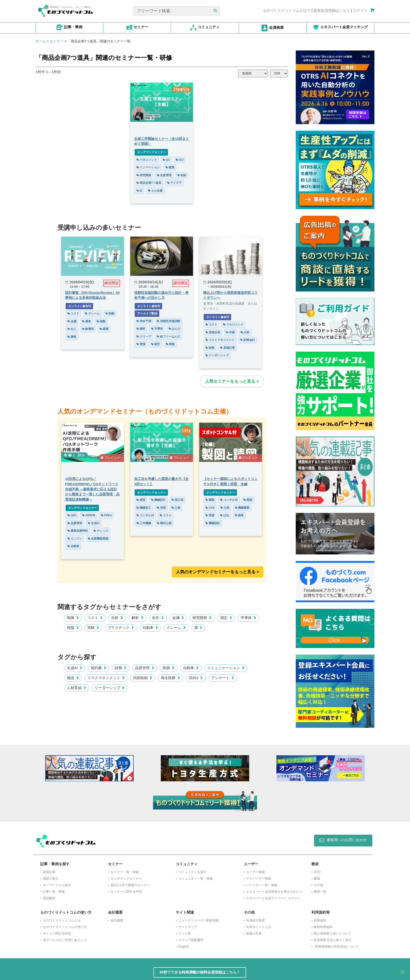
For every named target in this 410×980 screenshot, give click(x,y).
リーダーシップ (217, 355)
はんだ (175, 329)
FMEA (106, 515)
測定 (226, 618)
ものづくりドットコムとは (62, 920)
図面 (141, 500)
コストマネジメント (220, 340)
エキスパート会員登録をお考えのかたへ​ (274, 892)
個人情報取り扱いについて (333, 933)
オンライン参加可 (79, 306)
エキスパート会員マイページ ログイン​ (273, 898)
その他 (318, 885)
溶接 (210, 515)
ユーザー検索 (255, 872)
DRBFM (89, 515)
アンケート (223, 678)
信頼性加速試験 (169, 321)
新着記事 (49, 872)
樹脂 (170, 344)
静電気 (88, 329)
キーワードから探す (57, 885)
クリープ (144, 336)
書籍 (317, 879)
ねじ (72, 329)
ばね (225, 515)
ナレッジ (101, 531)
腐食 (87, 321)
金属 (72, 321)
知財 (182, 175)
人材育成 (77, 688)
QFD (72, 515)
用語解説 (49, 898)
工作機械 (144, 523)
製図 (210, 500)
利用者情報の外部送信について (337, 947)
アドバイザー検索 (259, 879)
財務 (210, 348)
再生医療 (170, 678)
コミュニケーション (226, 668)
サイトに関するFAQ (57, 933)
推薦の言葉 (254, 933)
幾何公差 (164, 523)
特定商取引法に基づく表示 (333, 940)
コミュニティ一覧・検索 (196, 879)
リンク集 (185, 933)
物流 (73, 678)
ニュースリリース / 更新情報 (198, 920)
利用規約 (320, 920)
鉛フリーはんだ (169, 336)
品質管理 (75, 523)
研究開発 (144, 175)
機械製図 (242, 508)
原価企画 (213, 332)
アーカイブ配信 (147, 313)
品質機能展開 (98, 538)
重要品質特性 (78, 531)
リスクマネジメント (106, 678)
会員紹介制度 (255, 920)
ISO (180, 160)
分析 (245, 332)
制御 (110, 313)
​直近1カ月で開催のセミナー (130, 885)
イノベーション (148, 167)
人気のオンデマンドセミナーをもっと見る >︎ (218, 572)
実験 (93, 628)
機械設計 (158, 500)
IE (139, 191)
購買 (170, 167)
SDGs (196, 678)
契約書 (99, 668)
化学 (158, 618)
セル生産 (155, 191)
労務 (230, 332)
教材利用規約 (323, 927)
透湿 (141, 344)
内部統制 (143, 678)
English (183, 947)
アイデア (174, 183)
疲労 (156, 344)
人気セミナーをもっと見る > (232, 381)
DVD (317, 872)
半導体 (157, 329)
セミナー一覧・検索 (125, 872)
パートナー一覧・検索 (262, 885)
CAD (210, 508)
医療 (169, 668)
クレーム (92, 313)
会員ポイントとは (259, 927)
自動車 (73, 546)
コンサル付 (145, 515)
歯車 (239, 515)
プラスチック (121, 628)
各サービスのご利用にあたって (65, 940)
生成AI (94, 523)
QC (166, 160)
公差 (176, 508)
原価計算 (227, 348)
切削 (161, 508)
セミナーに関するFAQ (126, 892)
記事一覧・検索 (54, 892)
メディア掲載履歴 (191, 940)
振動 (101, 321)
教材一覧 (320, 892)
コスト (73, 313)
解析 (141, 329)
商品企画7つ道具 (149, 183)
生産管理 (164, 175)
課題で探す (51, 879)
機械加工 (144, 508)
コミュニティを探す (192, 872)
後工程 (177, 500)
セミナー (56, 41)
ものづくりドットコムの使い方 (65, 927)
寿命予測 (144, 321)
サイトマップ (188, 927)
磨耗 (72, 337)
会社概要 (117, 920)
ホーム (41, 41)
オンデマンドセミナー (151, 152)
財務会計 (248, 340)
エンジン (75, 538)
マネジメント (147, 160)
